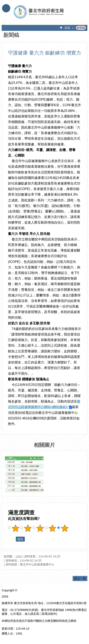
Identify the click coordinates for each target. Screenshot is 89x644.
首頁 (67, 28)
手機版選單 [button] (6, 8)
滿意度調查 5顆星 (65, 528)
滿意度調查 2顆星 (28, 528)
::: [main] (3, 24)
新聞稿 (81, 28)
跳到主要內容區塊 (2, 2)
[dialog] (24, 473)
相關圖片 (44, 445)
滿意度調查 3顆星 (40, 528)
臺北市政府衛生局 (40, 12)
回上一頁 (80, 578)
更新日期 (7, 629)
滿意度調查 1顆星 (15, 528)
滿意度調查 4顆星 (52, 528)
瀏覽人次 (7, 634)
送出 (12, 539)
